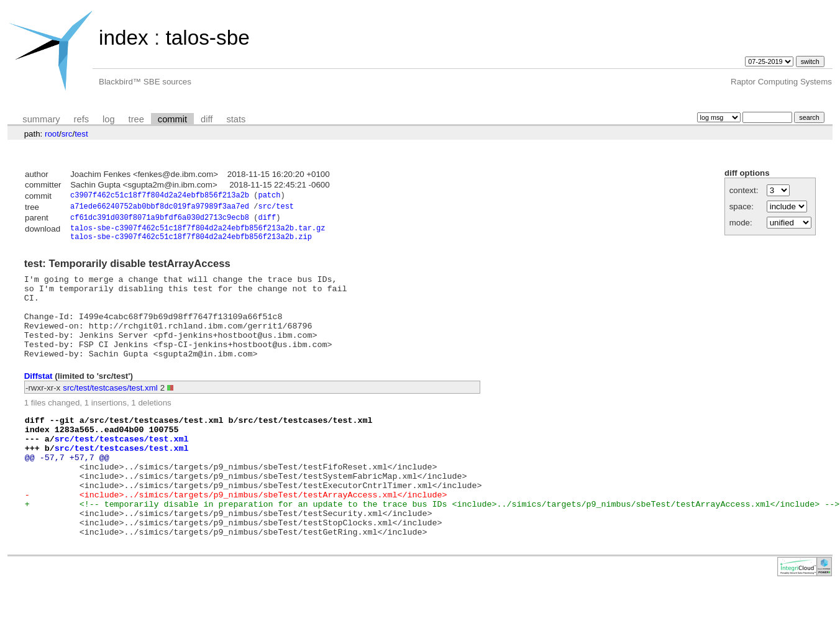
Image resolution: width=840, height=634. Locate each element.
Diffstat (39, 400)
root (52, 134)
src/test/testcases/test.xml (110, 411)
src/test (276, 208)
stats (236, 119)
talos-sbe (207, 38)
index (124, 38)
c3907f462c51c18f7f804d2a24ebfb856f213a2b (160, 197)
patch (269, 197)
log (109, 119)
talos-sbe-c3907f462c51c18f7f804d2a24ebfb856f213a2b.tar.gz (198, 233)
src (67, 134)
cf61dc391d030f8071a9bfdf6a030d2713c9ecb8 (160, 221)
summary (41, 119)
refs (81, 119)
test (81, 134)
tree (136, 119)
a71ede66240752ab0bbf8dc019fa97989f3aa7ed (160, 208)
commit (172, 119)
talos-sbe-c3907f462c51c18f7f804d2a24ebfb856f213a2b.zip (191, 243)
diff (207, 119)
